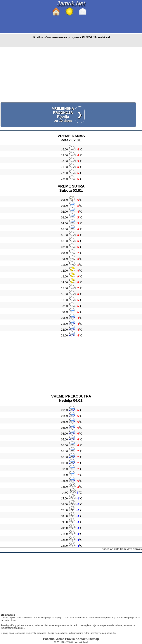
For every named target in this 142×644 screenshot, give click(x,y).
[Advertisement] (71, 75)
